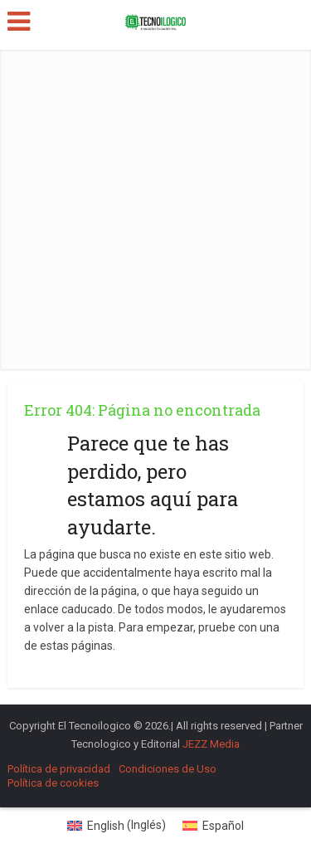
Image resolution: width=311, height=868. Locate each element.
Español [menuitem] (223, 826)
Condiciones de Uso (168, 769)
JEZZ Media (211, 744)
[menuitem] (117, 825)
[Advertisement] (155, 205)
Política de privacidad (59, 769)
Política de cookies (53, 783)
